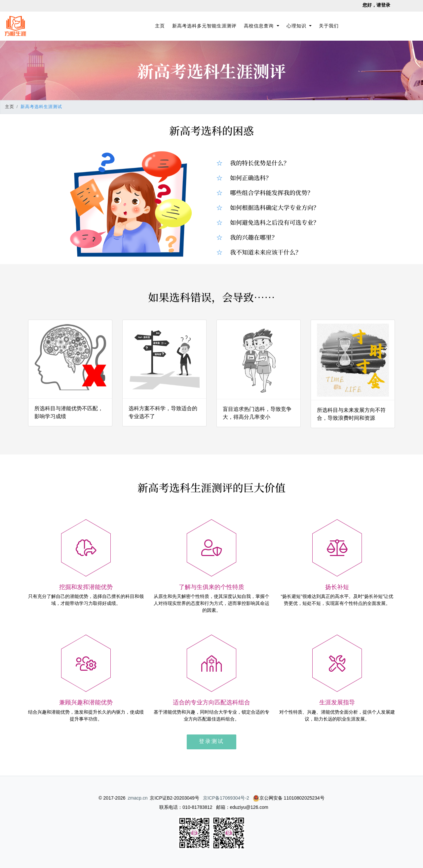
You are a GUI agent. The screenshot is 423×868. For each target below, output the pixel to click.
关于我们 (329, 26)
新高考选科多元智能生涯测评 (204, 26)
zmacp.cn (138, 798)
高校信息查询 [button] (260, 26)
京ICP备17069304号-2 (226, 798)
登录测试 (211, 741)
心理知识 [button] (297, 26)
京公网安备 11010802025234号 (289, 798)
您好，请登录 (376, 5)
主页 (161, 25)
